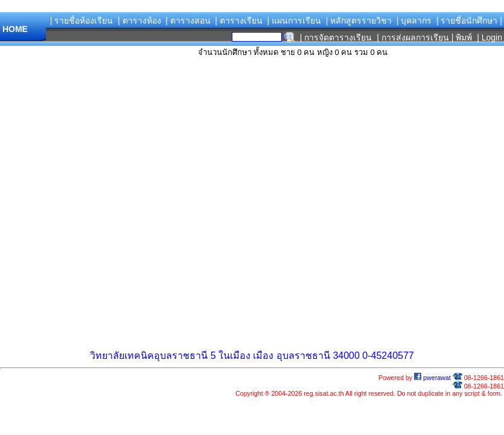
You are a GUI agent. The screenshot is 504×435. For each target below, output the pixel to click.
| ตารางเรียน (239, 21)
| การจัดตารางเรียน (336, 37)
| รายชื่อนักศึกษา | (469, 21)
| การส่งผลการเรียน (413, 37)
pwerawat (432, 378)
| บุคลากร (414, 21)
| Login (488, 37)
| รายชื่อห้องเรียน (82, 21)
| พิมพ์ (462, 37)
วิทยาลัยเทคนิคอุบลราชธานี (149, 356)
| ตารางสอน (188, 21)
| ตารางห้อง (139, 21)
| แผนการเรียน (294, 21)
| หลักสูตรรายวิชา (359, 21)
